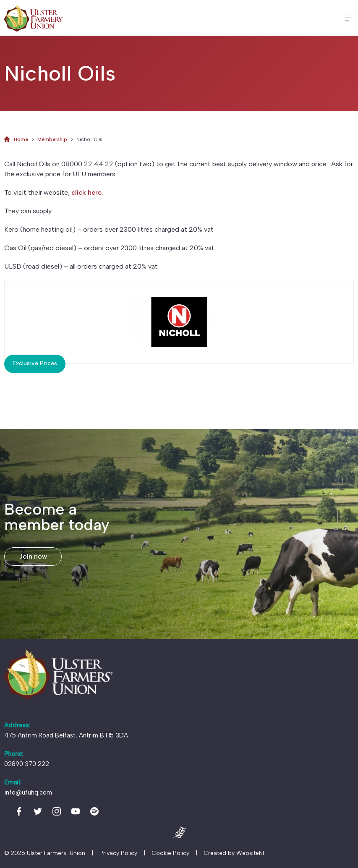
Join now (33, 556)
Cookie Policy (170, 853)
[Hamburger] (349, 18)
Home (21, 139)
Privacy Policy (118, 853)
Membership (52, 139)
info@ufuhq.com (28, 792)
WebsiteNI (250, 853)
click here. (87, 192)
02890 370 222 (27, 764)
